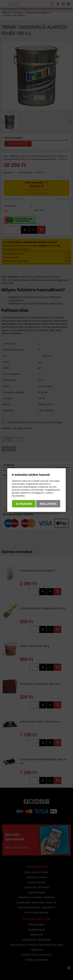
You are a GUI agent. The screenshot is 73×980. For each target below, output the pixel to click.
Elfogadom (24, 504)
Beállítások (48, 504)
